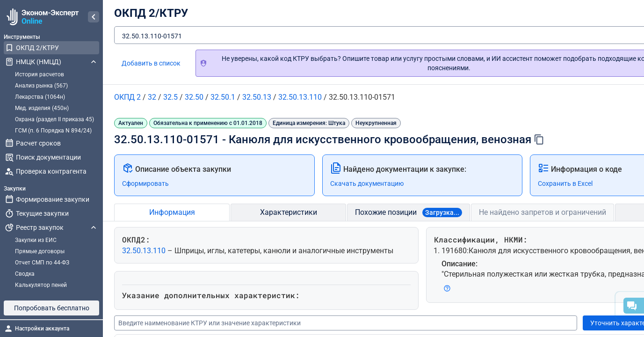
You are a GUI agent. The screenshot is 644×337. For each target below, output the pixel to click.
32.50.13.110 (145, 251)
